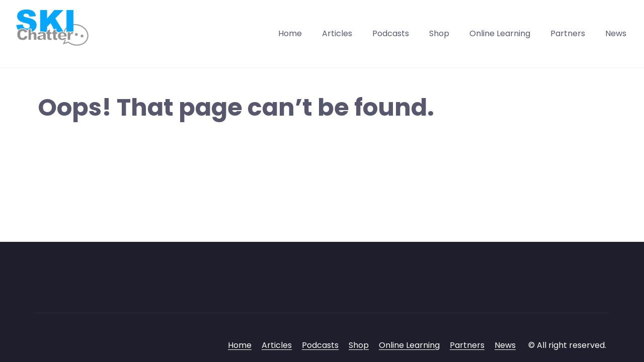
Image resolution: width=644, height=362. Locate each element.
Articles (337, 33)
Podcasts (391, 33)
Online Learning (500, 33)
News (616, 33)
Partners (568, 33)
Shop (439, 33)
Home (290, 33)
